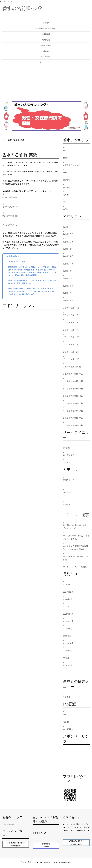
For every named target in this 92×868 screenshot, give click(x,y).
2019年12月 (68, 636)
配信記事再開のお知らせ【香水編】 (75, 558)
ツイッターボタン (10, 824)
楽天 (65, 173)
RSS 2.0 (66, 722)
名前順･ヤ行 (68, 278)
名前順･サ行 (68, 242)
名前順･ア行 (68, 227)
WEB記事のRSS (70, 729)
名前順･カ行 (68, 234)
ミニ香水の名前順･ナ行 (73, 403)
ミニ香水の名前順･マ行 (73, 418)
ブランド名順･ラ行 (71, 359)
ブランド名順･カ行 (71, 315)
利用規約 (46, 40)
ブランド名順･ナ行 (71, 337)
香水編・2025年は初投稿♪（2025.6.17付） (75, 527)
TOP (4, 140)
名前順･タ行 (68, 249)
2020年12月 (68, 621)
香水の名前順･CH (10, 216)
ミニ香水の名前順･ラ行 (73, 425)
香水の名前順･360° (11, 207)
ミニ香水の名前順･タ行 (73, 396)
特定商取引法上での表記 (46, 29)
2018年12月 (68, 658)
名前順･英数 (68, 300)
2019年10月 (68, 643)
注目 (65, 202)
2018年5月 (68, 665)
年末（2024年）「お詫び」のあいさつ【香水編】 (76, 537)
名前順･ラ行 (68, 286)
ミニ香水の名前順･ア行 (73, 374)
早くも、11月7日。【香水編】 (76, 567)
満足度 (66, 209)
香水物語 (67, 448)
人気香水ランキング (72, 165)
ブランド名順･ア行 (71, 308)
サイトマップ (46, 57)
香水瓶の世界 (69, 455)
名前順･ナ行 (68, 256)
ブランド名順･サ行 (71, 322)
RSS (65, 714)
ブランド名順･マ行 (71, 352)
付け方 (66, 463)
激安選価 (67, 180)
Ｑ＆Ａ (46, 51)
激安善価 (67, 187)
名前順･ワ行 (68, 293)
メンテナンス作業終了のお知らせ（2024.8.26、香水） (75, 548)
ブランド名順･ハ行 (71, 344)
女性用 (66, 158)
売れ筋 (66, 195)
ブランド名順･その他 (72, 367)
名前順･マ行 (68, 271)
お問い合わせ (46, 45)
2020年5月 (68, 629)
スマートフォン (46, 62)
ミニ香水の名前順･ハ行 (73, 411)
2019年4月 (68, 651)
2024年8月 (68, 599)
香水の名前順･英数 (22, 8)
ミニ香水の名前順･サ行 (73, 389)
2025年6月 (68, 584)
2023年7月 (68, 606)
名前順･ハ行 (68, 264)
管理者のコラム (70, 480)
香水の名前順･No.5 (11, 225)
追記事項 (67, 505)
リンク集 (67, 697)
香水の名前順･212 (10, 197)
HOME (46, 23)
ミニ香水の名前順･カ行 (73, 381)
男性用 (66, 151)
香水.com (32, 862)
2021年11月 (68, 614)
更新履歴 (67, 492)
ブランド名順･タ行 (71, 330)
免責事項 (46, 34)
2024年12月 (68, 592)
